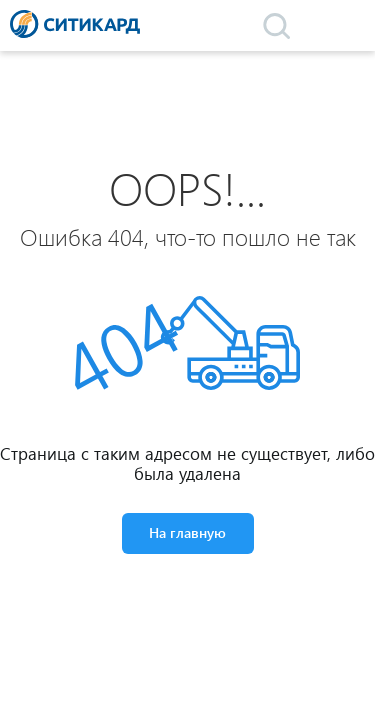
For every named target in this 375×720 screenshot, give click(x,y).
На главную (187, 532)
